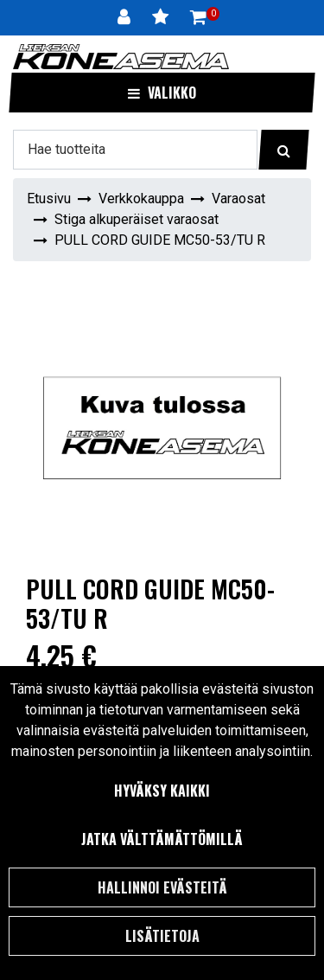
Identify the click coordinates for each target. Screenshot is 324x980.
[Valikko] (162, 93)
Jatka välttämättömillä (162, 839)
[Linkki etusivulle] (121, 57)
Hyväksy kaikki (162, 791)
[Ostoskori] (198, 17)
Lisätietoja (162, 936)
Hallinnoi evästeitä (162, 887)
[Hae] (135, 150)
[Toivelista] (162, 17)
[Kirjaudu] (126, 17)
